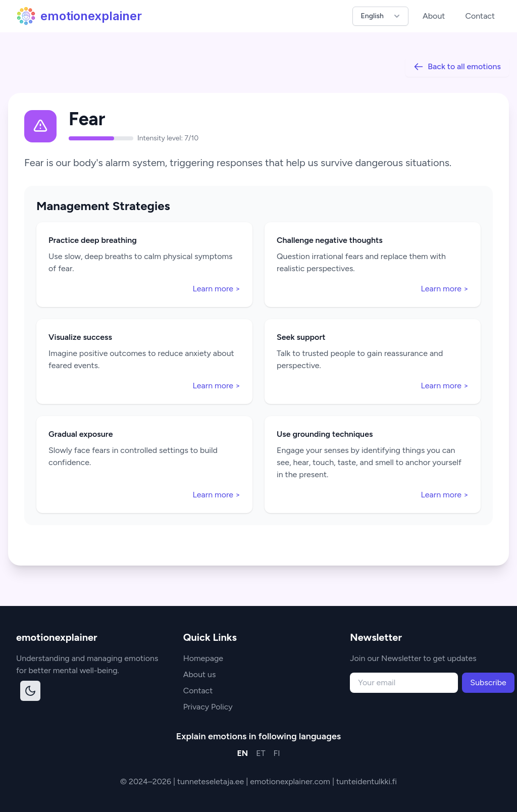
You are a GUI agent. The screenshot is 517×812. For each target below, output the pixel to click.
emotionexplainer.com (291, 781)
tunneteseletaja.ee (212, 781)
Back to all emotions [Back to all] (457, 67)
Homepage (203, 658)
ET (261, 753)
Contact (480, 16)
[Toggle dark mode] (30, 691)
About (434, 16)
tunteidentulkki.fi (367, 781)
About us (200, 674)
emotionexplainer (79, 16)
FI (277, 753)
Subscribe (488, 682)
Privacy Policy (208, 707)
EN (242, 753)
